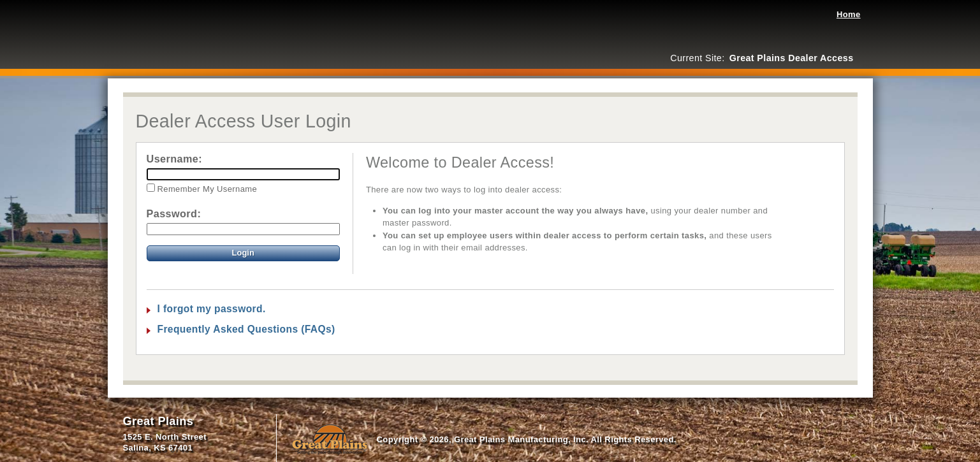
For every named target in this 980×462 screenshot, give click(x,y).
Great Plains (158, 421)
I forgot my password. (212, 309)
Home (849, 14)
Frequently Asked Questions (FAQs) (246, 329)
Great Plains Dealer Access (172, 29)
